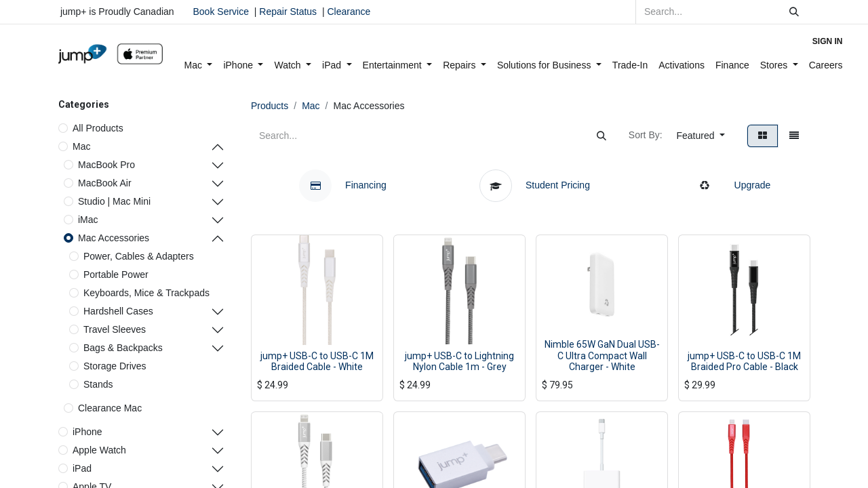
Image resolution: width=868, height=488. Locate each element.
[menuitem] (199, 65)
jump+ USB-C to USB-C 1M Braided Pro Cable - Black (744, 362)
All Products (98, 128)
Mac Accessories (114, 238)
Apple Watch (99, 450)
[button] (701, 136)
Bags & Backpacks (123, 348)
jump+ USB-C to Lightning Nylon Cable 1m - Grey (459, 362)
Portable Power (116, 274)
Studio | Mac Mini (114, 201)
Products (270, 106)
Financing (343, 185)
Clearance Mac (110, 408)
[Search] (794, 12)
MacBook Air (105, 183)
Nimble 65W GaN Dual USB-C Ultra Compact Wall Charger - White (602, 356)
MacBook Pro (106, 165)
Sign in (828, 41)
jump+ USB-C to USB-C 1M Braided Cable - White (317, 362)
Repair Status (288, 12)
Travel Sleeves (115, 329)
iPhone (87, 432)
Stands (98, 384)
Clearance (349, 12)
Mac (81, 146)
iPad (82, 468)
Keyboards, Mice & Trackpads (146, 293)
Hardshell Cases (118, 311)
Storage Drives (115, 366)
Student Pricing (536, 185)
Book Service (221, 12)
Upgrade (730, 185)
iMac (88, 220)
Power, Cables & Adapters (139, 256)
